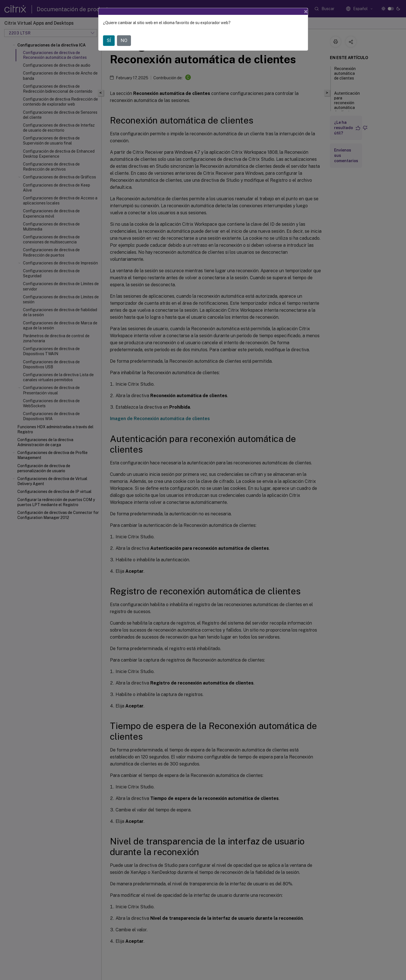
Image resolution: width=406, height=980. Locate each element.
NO (124, 40)
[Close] (306, 11)
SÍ (109, 40)
